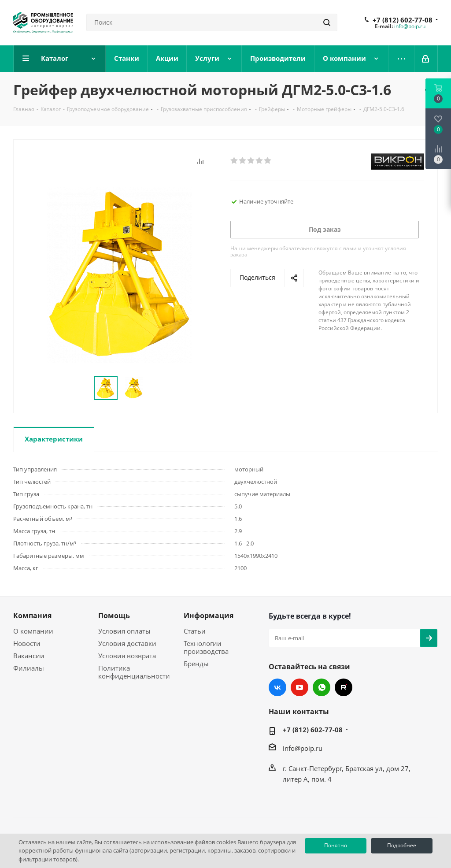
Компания (32, 616)
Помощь (114, 616)
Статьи (195, 631)
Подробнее (402, 845)
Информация (209, 616)
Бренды (196, 664)
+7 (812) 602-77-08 (403, 20)
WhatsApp (322, 687)
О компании (33, 631)
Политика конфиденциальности (134, 672)
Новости (27, 643)
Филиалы (29, 668)
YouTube (299, 687)
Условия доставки (127, 643)
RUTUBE (344, 687)
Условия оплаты (124, 631)
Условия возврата (127, 656)
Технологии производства (206, 647)
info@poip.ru (410, 26)
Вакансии (29, 656)
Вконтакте (277, 687)
